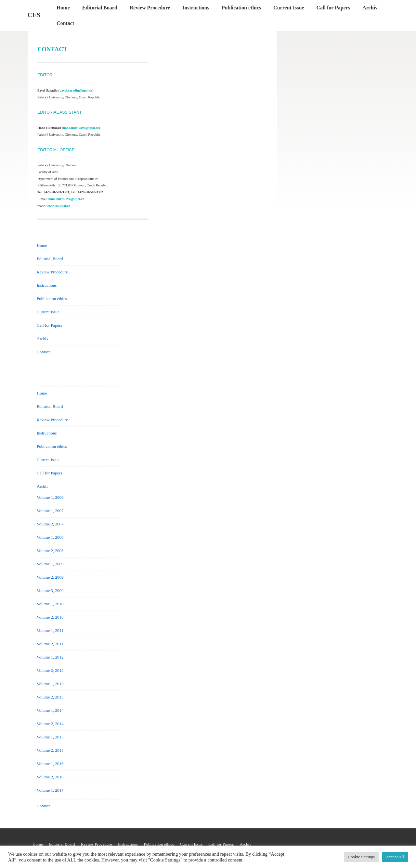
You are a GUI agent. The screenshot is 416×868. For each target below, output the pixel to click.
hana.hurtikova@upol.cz (81, 128)
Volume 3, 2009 (50, 591)
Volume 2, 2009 (50, 577)
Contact (65, 23)
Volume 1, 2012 (50, 657)
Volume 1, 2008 (50, 537)
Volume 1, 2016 (50, 764)
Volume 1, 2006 (50, 497)
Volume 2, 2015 (50, 750)
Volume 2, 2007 (50, 524)
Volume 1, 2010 (50, 604)
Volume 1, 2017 (50, 790)
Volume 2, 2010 (50, 617)
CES (34, 15)
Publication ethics (241, 8)
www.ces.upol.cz (58, 206)
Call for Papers (333, 8)
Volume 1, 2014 (50, 710)
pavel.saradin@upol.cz (76, 90)
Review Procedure (150, 8)
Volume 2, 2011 (50, 644)
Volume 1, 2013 (50, 684)
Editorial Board (100, 8)
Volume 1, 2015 (50, 737)
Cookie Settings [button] (361, 857)
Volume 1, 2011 (50, 630)
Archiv (370, 8)
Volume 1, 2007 (50, 511)
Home (63, 8)
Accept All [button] (395, 857)
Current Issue (289, 8)
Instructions (196, 8)
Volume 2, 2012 (50, 670)
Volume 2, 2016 (50, 777)
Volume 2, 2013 (50, 697)
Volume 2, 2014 (50, 724)
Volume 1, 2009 (50, 564)
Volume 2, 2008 (50, 551)
